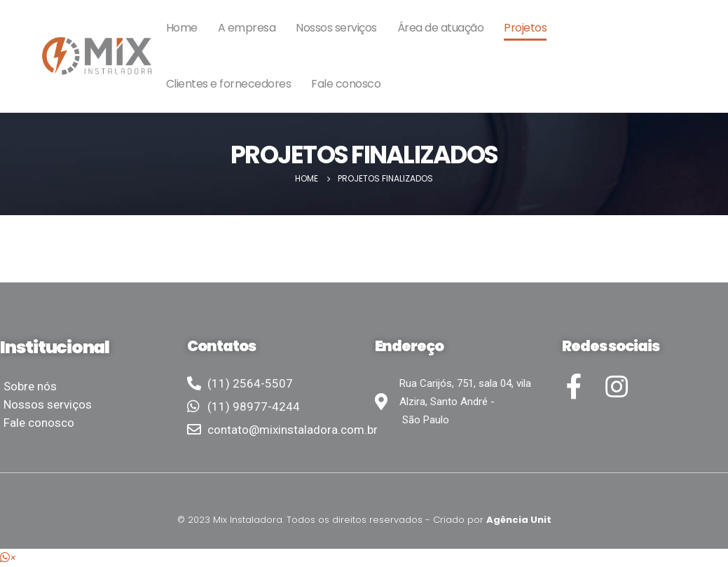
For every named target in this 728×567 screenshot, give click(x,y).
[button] (8, 558)
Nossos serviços (336, 28)
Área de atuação (441, 28)
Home (182, 28)
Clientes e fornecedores (229, 84)
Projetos (525, 28)
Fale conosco (346, 84)
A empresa (247, 28)
